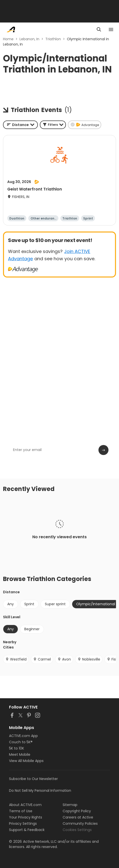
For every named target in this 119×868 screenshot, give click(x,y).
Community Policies (80, 823)
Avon (64, 659)
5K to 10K (17, 748)
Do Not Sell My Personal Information (40, 790)
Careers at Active (78, 817)
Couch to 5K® (21, 742)
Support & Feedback (27, 830)
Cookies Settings (77, 830)
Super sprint (55, 604)
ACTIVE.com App (23, 736)
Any (11, 604)
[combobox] (20, 125)
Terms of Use (21, 811)
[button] (53, 125)
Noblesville (89, 659)
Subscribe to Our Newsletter (33, 779)
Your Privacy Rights (26, 817)
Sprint (29, 604)
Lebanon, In (29, 39)
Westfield (16, 659)
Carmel (42, 659)
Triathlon (53, 39)
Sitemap (70, 805)
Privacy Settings (23, 823)
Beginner (32, 629)
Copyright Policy (77, 811)
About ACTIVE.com (25, 805)
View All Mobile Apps (26, 761)
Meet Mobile (20, 754)
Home (8, 39)
